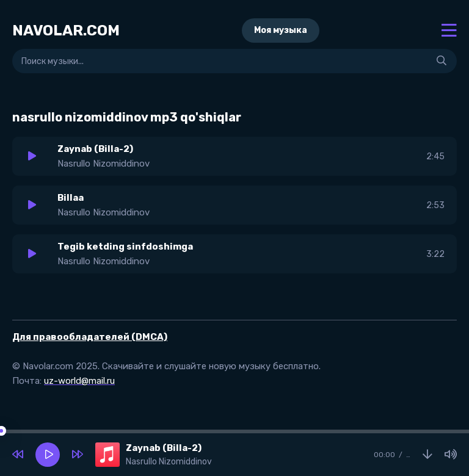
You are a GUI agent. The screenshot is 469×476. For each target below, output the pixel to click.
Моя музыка (281, 30)
